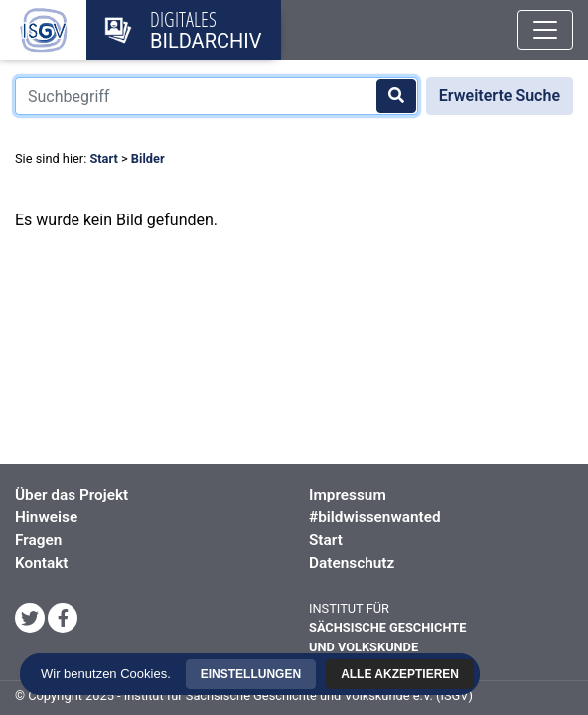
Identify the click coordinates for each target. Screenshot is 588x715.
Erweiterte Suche (500, 96)
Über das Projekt (72, 495)
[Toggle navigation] (545, 30)
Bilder (148, 158)
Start (103, 158)
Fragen (38, 540)
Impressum (348, 495)
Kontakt (41, 563)
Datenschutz (352, 563)
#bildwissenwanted (375, 517)
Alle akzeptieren (297, 669)
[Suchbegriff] (217, 96)
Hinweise (46, 517)
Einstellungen (297, 635)
